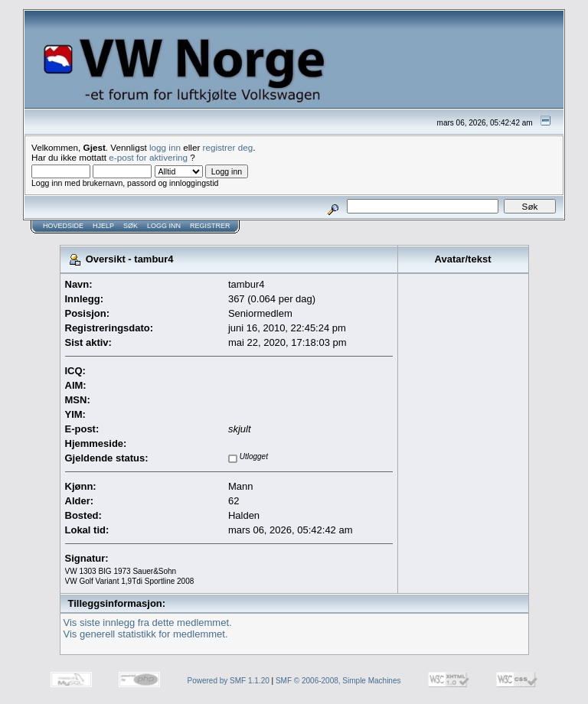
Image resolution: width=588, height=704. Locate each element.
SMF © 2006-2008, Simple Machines (338, 681)
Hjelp (103, 226)
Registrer (210, 226)
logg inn (165, 147)
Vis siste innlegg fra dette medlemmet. (148, 623)
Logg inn (164, 226)
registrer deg (228, 147)
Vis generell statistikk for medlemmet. (146, 634)
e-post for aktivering (148, 157)
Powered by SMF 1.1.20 (229, 681)
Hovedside (63, 226)
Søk (131, 226)
